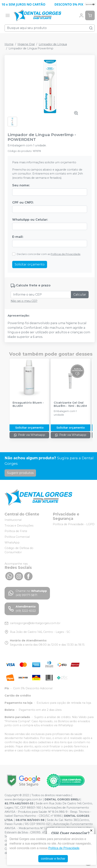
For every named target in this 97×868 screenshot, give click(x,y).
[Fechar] (91, 830)
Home (9, 44)
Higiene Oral (26, 44)
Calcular (80, 295)
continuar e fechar (53, 859)
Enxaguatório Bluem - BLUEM (28, 404)
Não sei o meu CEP (24, 301)
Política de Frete (16, 531)
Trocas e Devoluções (19, 526)
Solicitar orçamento (30, 264)
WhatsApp (12, 543)
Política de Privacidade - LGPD (74, 524)
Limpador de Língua (53, 44)
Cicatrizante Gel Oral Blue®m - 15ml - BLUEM (70, 404)
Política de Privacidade (64, 848)
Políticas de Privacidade (66, 254)
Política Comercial (17, 537)
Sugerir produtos (20, 473)
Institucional (13, 520)
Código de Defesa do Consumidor (19, 550)
